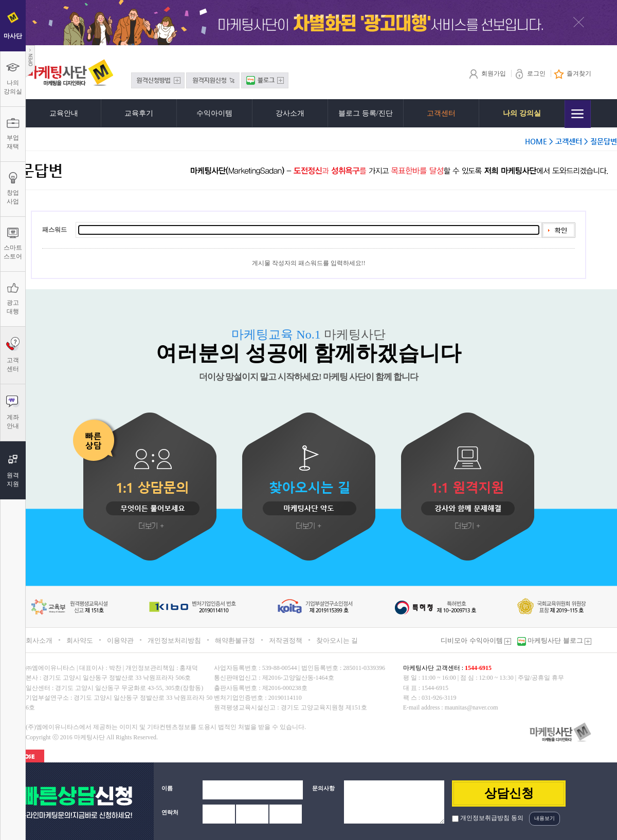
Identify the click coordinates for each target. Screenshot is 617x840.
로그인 (530, 73)
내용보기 (545, 818)
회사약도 (80, 640)
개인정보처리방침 (174, 640)
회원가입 (487, 73)
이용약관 (120, 640)
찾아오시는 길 (337, 640)
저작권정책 (286, 640)
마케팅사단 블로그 (559, 640)
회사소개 (39, 640)
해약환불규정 (235, 640)
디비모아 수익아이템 (476, 640)
